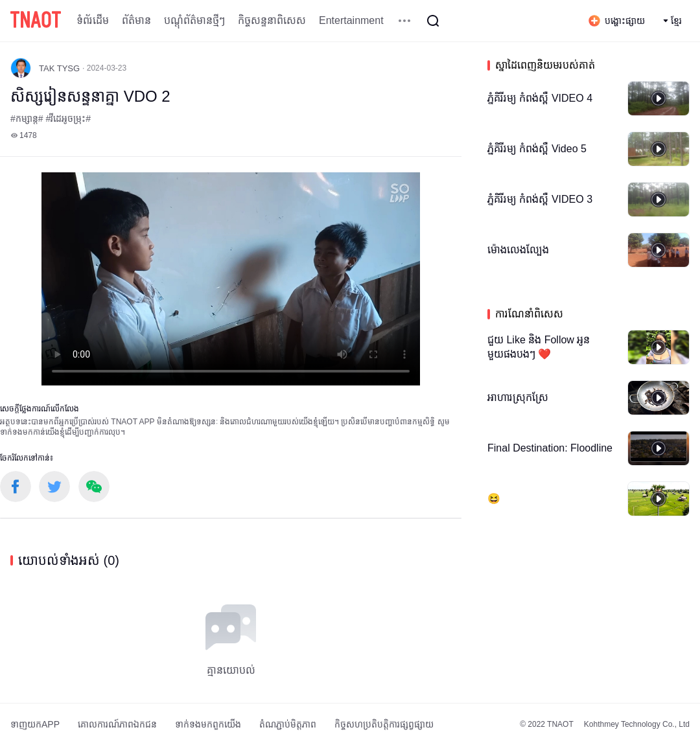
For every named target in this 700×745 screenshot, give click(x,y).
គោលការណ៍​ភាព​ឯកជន (117, 724)
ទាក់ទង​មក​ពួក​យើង (208, 724)
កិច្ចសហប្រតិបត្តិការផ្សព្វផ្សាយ (384, 724)
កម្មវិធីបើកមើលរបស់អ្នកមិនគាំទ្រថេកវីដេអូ (231, 279)
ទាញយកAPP (35, 724)
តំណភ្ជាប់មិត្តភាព (288, 724)
